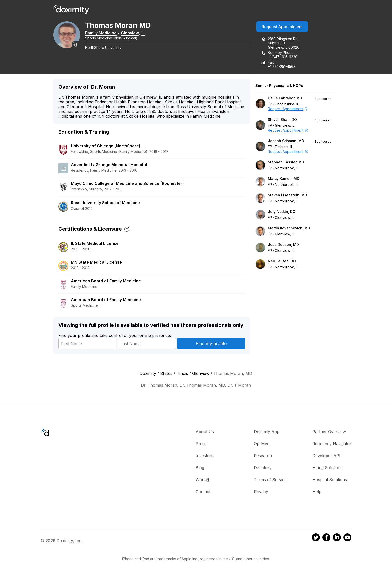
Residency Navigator (332, 444)
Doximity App (267, 432)
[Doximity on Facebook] (326, 539)
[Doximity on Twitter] (316, 539)
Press (201, 444)
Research (263, 456)
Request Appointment (282, 27)
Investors (205, 456)
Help (317, 492)
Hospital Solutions (330, 480)
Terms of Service (270, 480)
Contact (203, 492)
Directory (263, 468)
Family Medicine (104, 33)
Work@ (203, 480)
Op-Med (262, 444)
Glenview (133, 33)
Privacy (261, 492)
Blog (200, 468)
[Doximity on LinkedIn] (337, 539)
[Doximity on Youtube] (347, 539)
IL (146, 33)
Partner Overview (329, 432)
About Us (205, 432)
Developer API (326, 456)
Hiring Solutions (328, 468)
